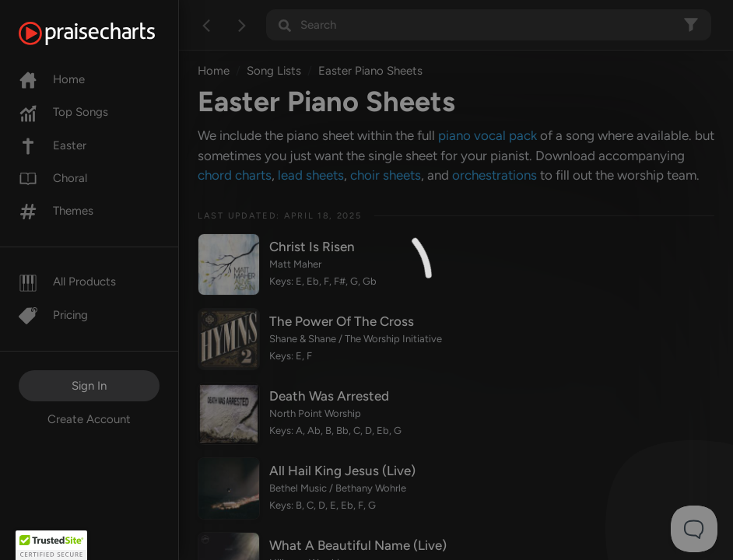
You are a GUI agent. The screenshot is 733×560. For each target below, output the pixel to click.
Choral (53, 178)
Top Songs (63, 112)
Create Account (89, 419)
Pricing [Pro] (53, 315)
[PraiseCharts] (106, 33)
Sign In (89, 386)
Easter (53, 145)
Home (52, 79)
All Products (67, 282)
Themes (56, 211)
